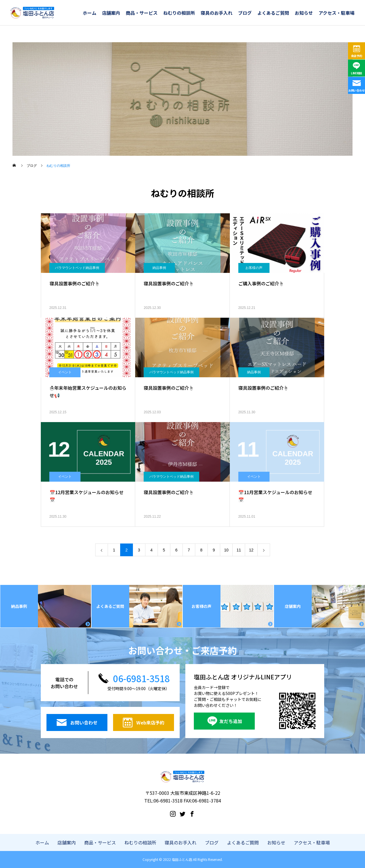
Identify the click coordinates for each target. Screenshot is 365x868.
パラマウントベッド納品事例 (77, 268)
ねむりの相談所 (179, 13)
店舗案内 (111, 13)
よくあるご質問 (273, 13)
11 (239, 550)
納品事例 (159, 268)
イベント (65, 372)
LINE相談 (356, 73)
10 (226, 550)
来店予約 (357, 56)
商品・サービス (142, 13)
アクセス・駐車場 (337, 13)
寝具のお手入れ (217, 13)
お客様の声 (254, 268)
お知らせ (304, 13)
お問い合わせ (356, 90)
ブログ (245, 13)
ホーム (90, 13)
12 (251, 550)
